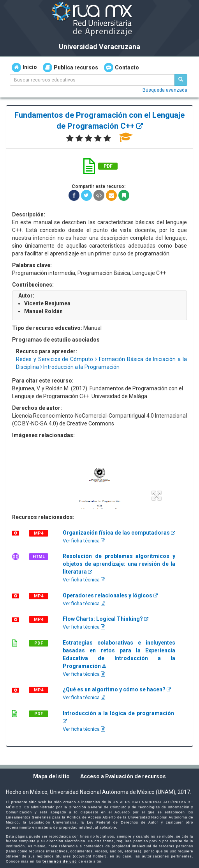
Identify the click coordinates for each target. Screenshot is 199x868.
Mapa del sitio (51, 776)
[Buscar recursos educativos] (181, 80)
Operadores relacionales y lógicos (110, 595)
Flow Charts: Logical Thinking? (106, 619)
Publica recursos (70, 67)
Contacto (122, 67)
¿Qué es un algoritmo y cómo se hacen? (117, 689)
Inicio (24, 67)
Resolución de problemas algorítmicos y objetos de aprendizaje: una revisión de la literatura (119, 564)
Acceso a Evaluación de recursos (123, 776)
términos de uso (60, 861)
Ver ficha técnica (84, 541)
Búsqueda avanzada (165, 90)
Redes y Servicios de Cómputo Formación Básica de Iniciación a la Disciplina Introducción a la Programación (101, 363)
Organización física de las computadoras (119, 533)
